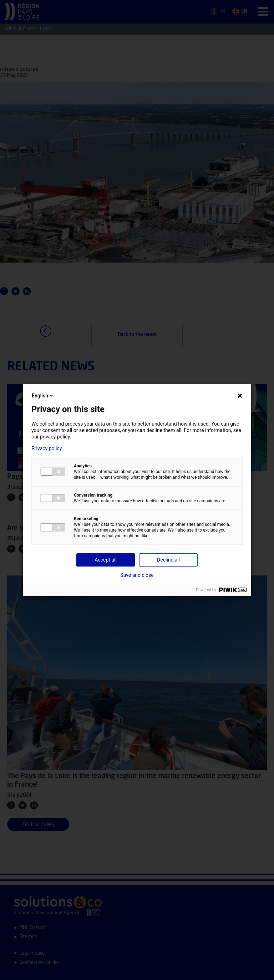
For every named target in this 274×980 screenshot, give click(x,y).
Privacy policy (47, 448)
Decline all (168, 560)
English (43, 396)
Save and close (137, 575)
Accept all (106, 560)
